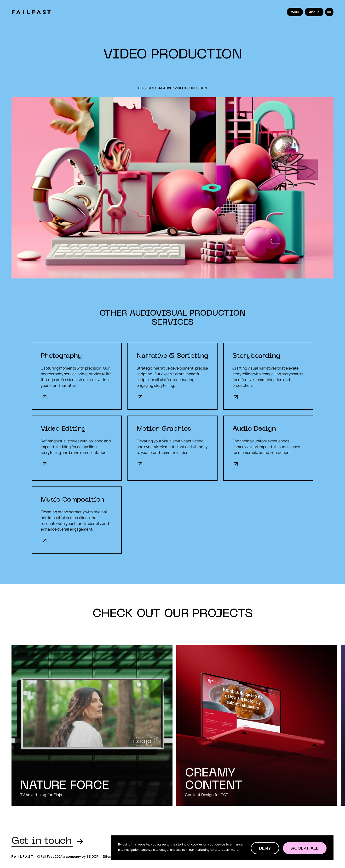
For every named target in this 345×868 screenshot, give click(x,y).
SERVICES (146, 88)
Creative (164, 88)
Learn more (230, 850)
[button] (265, 848)
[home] (31, 12)
